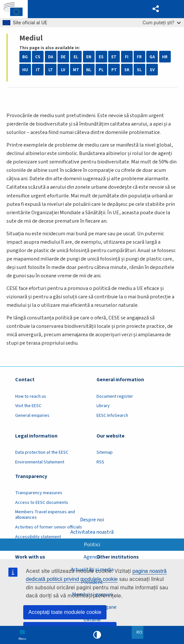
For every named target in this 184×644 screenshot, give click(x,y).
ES (101, 57)
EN (89, 57)
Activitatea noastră (92, 532)
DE (63, 57)
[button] (156, 9)
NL (89, 70)
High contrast (97, 635)
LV (63, 70)
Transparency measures (39, 493)
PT (114, 70)
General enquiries (32, 416)
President (92, 582)
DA (51, 57)
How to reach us (31, 396)
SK (127, 70)
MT (76, 70)
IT (38, 70)
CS (38, 57)
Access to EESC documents (42, 503)
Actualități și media (92, 570)
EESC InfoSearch (112, 416)
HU (25, 70)
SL (139, 70)
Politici (92, 544)
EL (76, 57)
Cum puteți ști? (162, 22)
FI (127, 57)
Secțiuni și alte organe (92, 607)
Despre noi (92, 519)
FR (139, 57)
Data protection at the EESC (42, 452)
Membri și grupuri (92, 594)
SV (152, 70)
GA (152, 57)
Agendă (92, 557)
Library (103, 406)
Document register (115, 396)
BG (25, 57)
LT (51, 70)
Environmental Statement (40, 462)
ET (114, 57)
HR (165, 57)
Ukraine (92, 620)
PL (101, 70)
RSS (100, 462)
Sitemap (105, 452)
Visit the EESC (28, 406)
